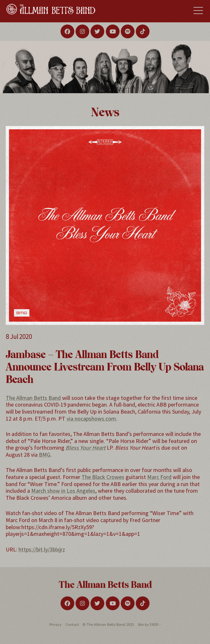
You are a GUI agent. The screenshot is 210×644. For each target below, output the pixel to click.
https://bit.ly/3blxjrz (42, 549)
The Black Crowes (103, 477)
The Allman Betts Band (33, 398)
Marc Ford (159, 477)
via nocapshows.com (91, 419)
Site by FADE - (149, 624)
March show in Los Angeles (63, 491)
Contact (72, 624)
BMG (45, 455)
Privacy (55, 624)
